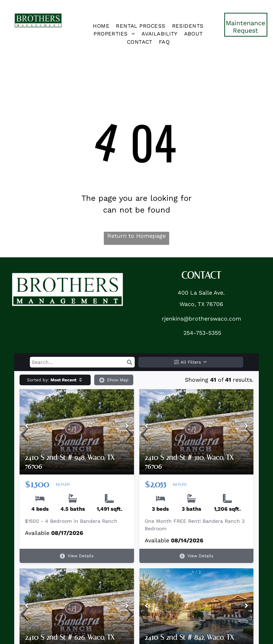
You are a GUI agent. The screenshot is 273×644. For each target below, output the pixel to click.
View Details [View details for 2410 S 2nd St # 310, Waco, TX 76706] (196, 556)
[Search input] (82, 362)
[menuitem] (101, 26)
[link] (246, 25)
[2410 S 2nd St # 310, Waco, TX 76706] (197, 432)
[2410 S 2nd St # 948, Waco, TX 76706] (77, 432)
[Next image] (127, 427)
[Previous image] (27, 427)
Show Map (114, 380)
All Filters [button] (191, 362)
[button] (129, 362)
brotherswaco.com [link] (215, 319)
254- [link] (190, 333)
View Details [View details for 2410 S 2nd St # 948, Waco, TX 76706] (77, 556)
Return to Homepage (136, 236)
